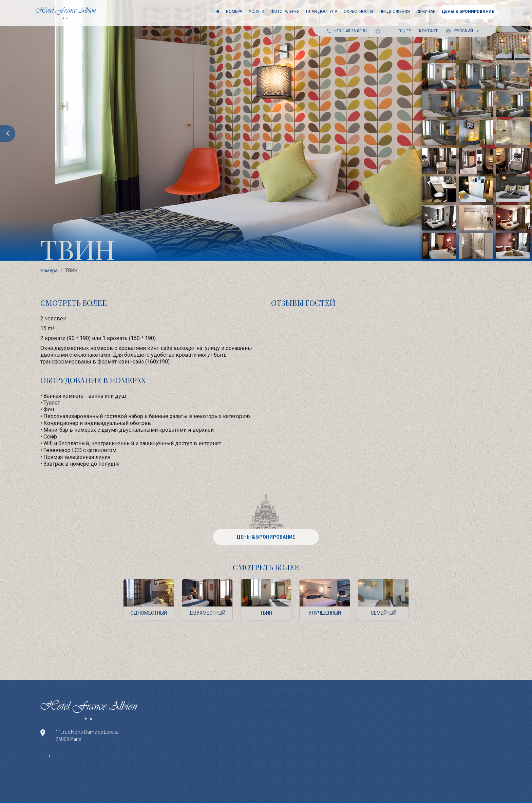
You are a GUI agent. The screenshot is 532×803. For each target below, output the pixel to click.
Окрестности (358, 12)
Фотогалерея (285, 12)
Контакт (428, 31)
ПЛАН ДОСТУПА (322, 12)
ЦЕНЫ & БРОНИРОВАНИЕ (468, 12)
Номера (234, 12)
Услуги (256, 12)
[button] (464, 31)
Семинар (426, 12)
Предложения (395, 12)
